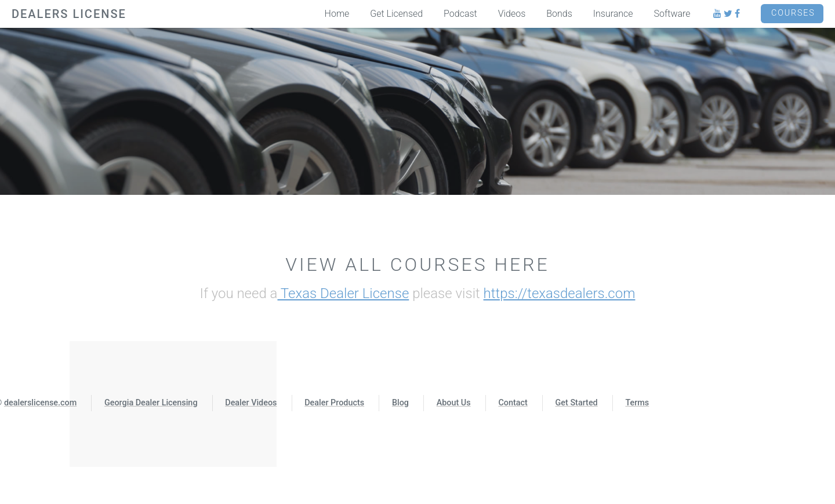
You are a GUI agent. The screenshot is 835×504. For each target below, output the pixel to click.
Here (522, 264)
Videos (512, 14)
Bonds (559, 14)
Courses (793, 13)
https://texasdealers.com (560, 293)
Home (337, 14)
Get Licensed (396, 14)
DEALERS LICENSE (69, 14)
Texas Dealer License (343, 293)
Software (672, 14)
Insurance (613, 14)
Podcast (460, 14)
